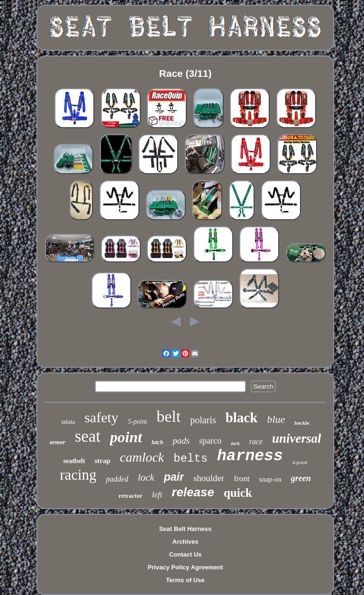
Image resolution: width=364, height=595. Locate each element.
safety (101, 417)
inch (235, 443)
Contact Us (186, 554)
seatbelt (74, 461)
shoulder (209, 478)
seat (88, 436)
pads (181, 441)
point (126, 437)
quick (238, 493)
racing (78, 475)
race (256, 442)
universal (297, 438)
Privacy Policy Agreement (185, 567)
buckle (302, 423)
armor (57, 442)
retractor (130, 496)
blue (276, 419)
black (242, 418)
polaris (203, 420)
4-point (300, 462)
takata (68, 422)
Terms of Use (185, 580)
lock (146, 477)
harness (250, 456)
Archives (186, 542)
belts (191, 459)
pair (174, 477)
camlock (142, 457)
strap (102, 461)
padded (117, 479)
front (241, 479)
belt (168, 416)
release (193, 492)
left (157, 495)
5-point (137, 422)
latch (158, 442)
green (301, 478)
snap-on (270, 479)
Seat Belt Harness (186, 529)
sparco (210, 441)
